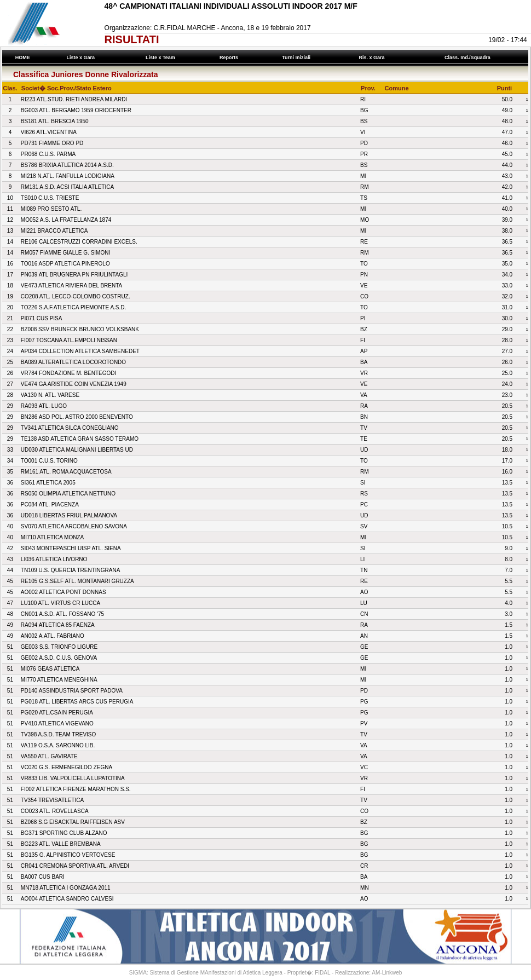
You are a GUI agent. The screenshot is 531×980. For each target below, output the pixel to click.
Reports (230, 57)
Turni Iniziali (298, 57)
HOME (22, 57)
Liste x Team (161, 57)
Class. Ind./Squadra (469, 57)
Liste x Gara (82, 57)
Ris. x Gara (373, 57)
